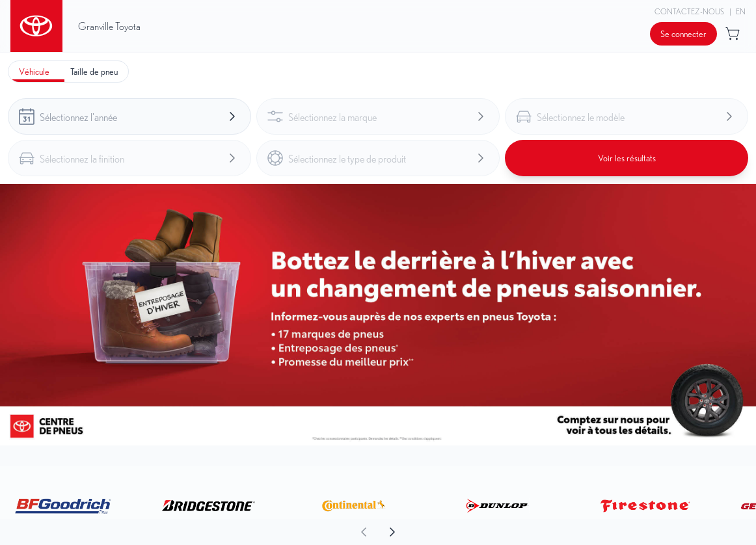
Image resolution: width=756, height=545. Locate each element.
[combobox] (129, 116)
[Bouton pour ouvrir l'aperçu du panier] (734, 34)
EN (741, 11)
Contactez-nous (689, 11)
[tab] (34, 72)
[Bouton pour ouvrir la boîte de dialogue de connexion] (683, 34)
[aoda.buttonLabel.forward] (566, 532)
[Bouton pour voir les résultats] (627, 158)
